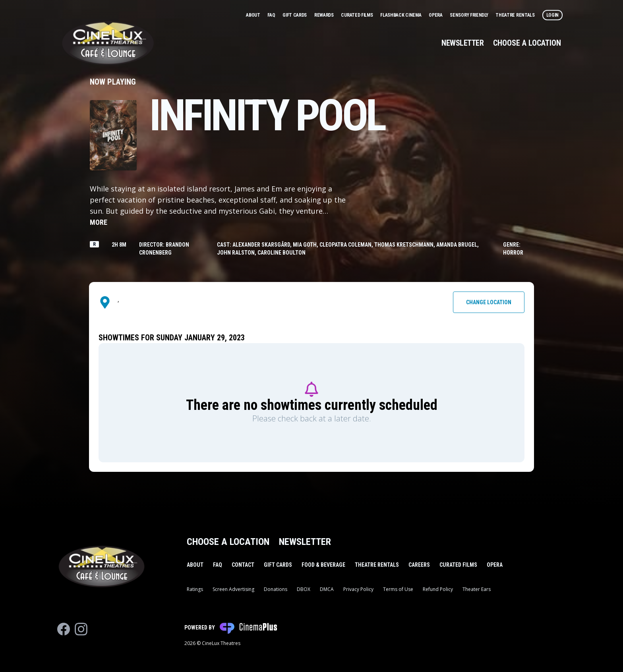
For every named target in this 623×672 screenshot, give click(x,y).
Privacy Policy (358, 589)
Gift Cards (295, 15)
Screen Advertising (233, 589)
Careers (419, 565)
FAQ (272, 15)
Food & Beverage (323, 565)
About (253, 15)
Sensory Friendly (469, 15)
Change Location (489, 302)
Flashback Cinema (401, 15)
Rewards (325, 15)
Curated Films (357, 15)
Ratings (195, 589)
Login (553, 15)
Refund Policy (438, 589)
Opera (436, 15)
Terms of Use (398, 589)
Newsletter (462, 43)
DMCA (327, 589)
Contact (243, 565)
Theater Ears (477, 589)
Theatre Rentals (516, 15)
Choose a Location (527, 43)
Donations (276, 589)
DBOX (304, 589)
